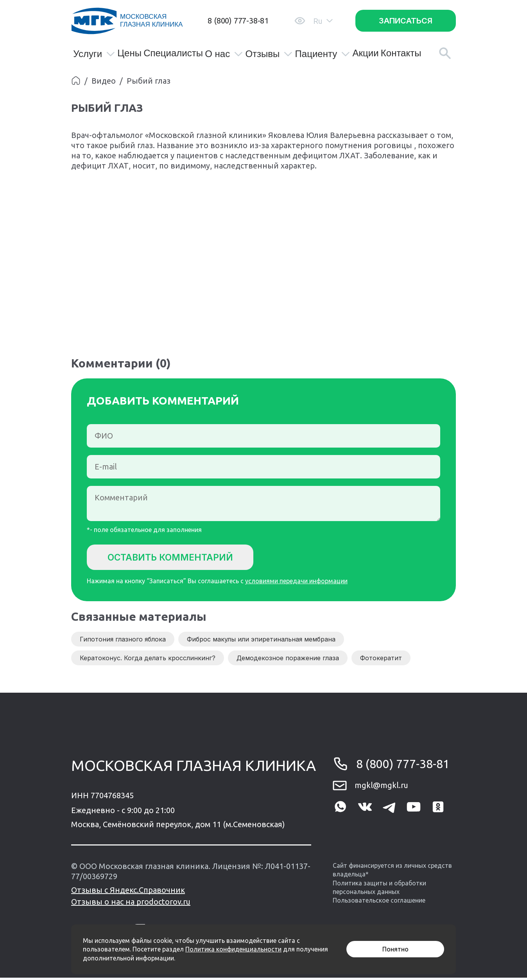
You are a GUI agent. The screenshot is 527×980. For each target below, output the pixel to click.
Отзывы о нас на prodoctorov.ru (131, 904)
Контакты (401, 53)
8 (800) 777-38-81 (238, 21)
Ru (323, 21)
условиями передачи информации (296, 583)
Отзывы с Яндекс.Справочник (128, 892)
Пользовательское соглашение (379, 903)
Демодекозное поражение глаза (288, 660)
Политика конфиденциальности (233, 949)
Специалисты (173, 53)
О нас (224, 54)
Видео (104, 81)
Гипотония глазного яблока (123, 641)
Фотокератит (381, 660)
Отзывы (269, 54)
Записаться (406, 21)
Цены (129, 53)
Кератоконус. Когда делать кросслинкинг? (148, 660)
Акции (365, 53)
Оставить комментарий (177, 558)
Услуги (94, 54)
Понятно (395, 949)
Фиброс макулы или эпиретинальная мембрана (261, 641)
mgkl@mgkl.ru (381, 787)
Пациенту (323, 54)
